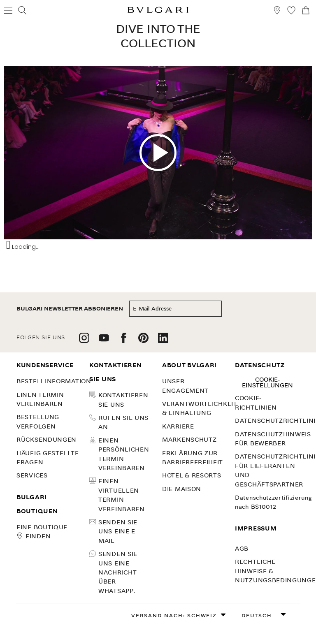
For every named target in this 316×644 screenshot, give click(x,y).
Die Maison (182, 489)
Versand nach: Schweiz (174, 615)
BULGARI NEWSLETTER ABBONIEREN (70, 309)
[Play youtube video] (158, 153)
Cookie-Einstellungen (267, 382)
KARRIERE (178, 426)
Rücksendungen (46, 440)
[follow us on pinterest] (143, 341)
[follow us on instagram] (84, 341)
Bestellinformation (54, 381)
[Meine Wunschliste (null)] (291, 11)
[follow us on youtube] (104, 341)
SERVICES (32, 475)
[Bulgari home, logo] (158, 11)
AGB (242, 549)
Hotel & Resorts (192, 475)
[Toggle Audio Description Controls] (8, 245)
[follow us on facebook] (124, 341)
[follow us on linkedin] (163, 341)
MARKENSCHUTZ (189, 440)
